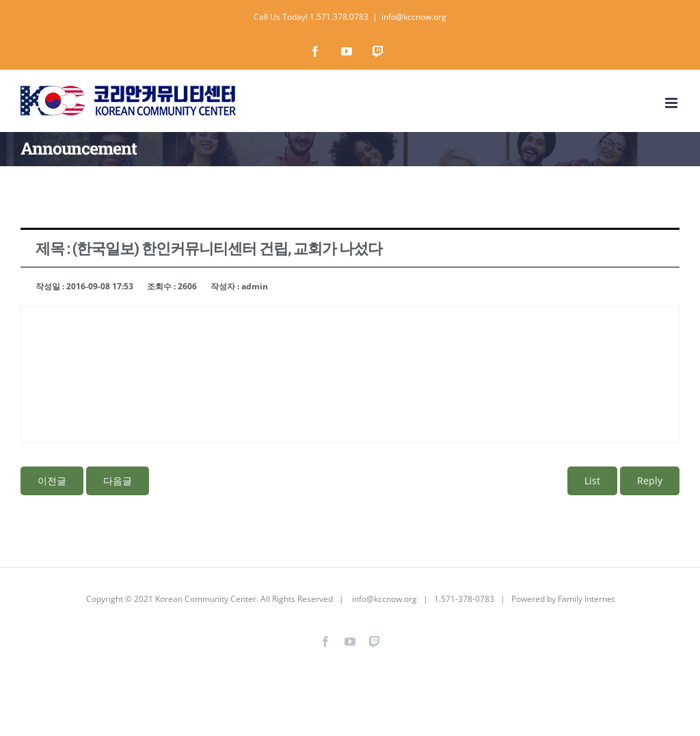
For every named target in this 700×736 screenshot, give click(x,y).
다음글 (118, 481)
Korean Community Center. (207, 599)
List (592, 481)
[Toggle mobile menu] (672, 103)
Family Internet (586, 599)
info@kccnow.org (414, 17)
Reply (650, 481)
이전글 (52, 481)
